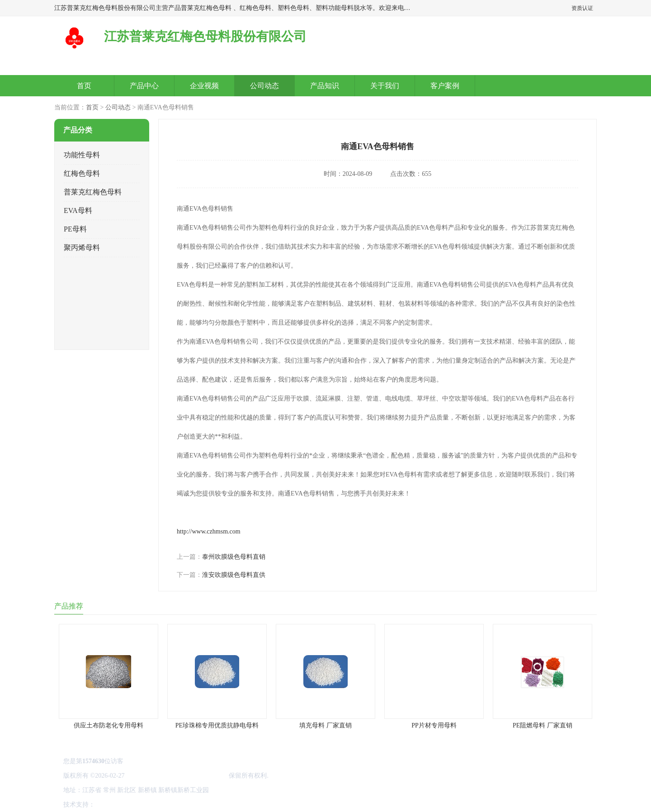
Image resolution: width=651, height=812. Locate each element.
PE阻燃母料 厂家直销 (542, 725)
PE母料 (75, 229)
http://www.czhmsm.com (209, 531)
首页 (84, 86)
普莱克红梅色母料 (93, 192)
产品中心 (144, 86)
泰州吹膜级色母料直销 (234, 557)
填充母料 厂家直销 (325, 725)
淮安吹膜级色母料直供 (234, 575)
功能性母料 (82, 155)
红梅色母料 (82, 173)
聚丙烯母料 (82, 248)
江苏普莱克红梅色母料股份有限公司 (177, 776)
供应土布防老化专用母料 (108, 725)
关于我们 (385, 86)
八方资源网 (113, 805)
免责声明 (142, 805)
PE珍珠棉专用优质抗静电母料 (217, 725)
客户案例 (445, 86)
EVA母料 (78, 210)
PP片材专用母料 (434, 725)
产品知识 (325, 86)
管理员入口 (173, 805)
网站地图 (203, 805)
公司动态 (264, 86)
